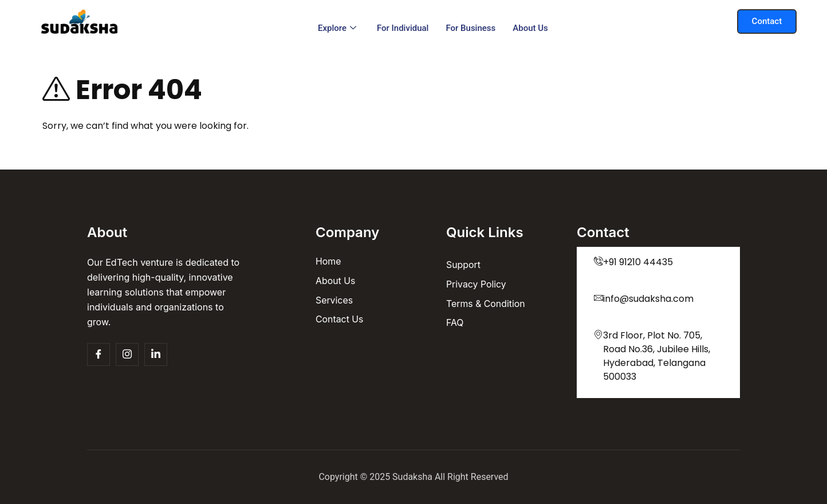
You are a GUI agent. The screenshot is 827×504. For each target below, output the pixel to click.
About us (530, 28)
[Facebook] (99, 355)
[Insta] (127, 355)
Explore (337, 28)
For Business (470, 28)
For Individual (403, 28)
